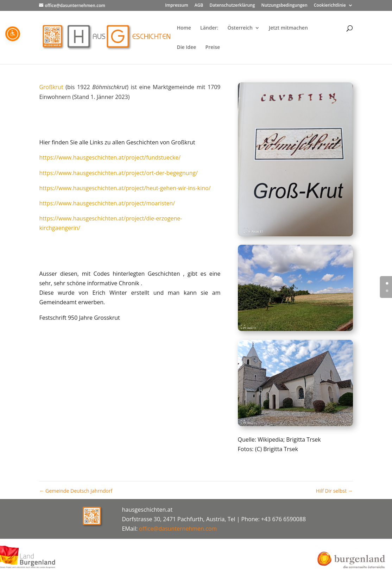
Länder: (209, 28)
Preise (213, 48)
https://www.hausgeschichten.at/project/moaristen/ (107, 203)
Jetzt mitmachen (288, 28)
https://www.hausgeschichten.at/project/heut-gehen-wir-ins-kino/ (125, 188)
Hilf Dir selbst (334, 491)
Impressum (176, 6)
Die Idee (186, 48)
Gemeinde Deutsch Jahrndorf (76, 491)
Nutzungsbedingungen (284, 6)
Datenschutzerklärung (232, 6)
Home (184, 28)
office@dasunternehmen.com (178, 529)
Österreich (240, 28)
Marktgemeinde (173, 87)
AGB (199, 6)
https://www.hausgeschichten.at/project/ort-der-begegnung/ (118, 173)
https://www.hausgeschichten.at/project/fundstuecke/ (110, 157)
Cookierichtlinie (330, 6)
